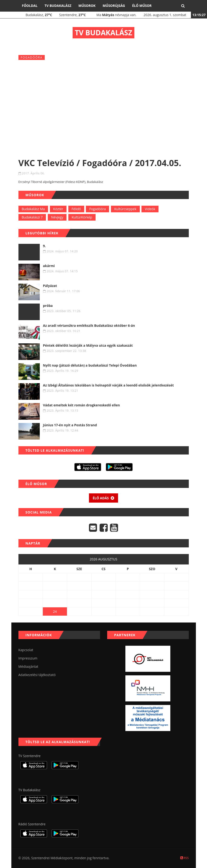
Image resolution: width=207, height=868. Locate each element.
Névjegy (57, 217)
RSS (185, 858)
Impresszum (28, 658)
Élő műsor (142, 6)
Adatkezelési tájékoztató (37, 675)
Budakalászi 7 (32, 217)
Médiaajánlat (28, 666)
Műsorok (87, 6)
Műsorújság (114, 6)
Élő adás (104, 498)
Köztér (58, 209)
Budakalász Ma (33, 209)
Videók (150, 209)
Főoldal (30, 6)
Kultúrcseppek (125, 209)
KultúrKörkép (82, 217)
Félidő (76, 209)
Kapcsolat (26, 650)
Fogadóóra (97, 209)
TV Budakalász (58, 6)
